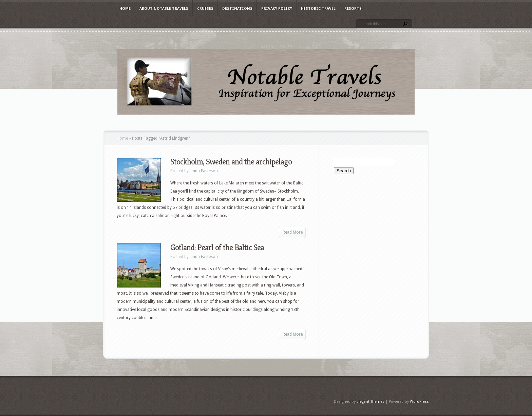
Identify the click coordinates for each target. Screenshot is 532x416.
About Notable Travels (164, 9)
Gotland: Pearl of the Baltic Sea (217, 247)
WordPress (419, 402)
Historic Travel (318, 9)
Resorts (353, 9)
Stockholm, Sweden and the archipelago (231, 162)
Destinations (237, 9)
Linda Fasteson (204, 171)
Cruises (205, 9)
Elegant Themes (370, 402)
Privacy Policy (277, 9)
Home (125, 9)
